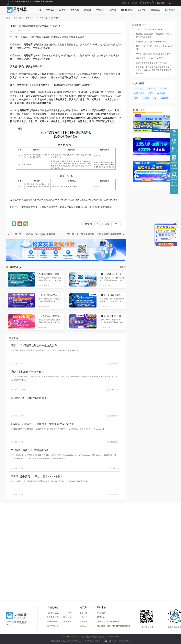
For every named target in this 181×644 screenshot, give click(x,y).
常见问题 (101, 613)
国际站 (134, 3)
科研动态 (43, 18)
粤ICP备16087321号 (93, 641)
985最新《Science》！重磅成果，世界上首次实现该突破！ (44, 424)
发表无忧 (75, 10)
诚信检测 (141, 10)
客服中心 (101, 617)
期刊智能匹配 (53, 626)
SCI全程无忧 (53, 617)
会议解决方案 (53, 613)
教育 (23, 37)
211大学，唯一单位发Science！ (29, 398)
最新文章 (67, 621)
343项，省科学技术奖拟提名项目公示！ (153, 54)
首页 (124, 3)
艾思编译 (87, 10)
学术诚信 (84, 621)
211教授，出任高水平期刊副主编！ (30, 450)
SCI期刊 (62, 10)
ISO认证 (83, 626)
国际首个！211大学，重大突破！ (150, 58)
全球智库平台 (53, 621)
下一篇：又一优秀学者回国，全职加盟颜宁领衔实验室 (96, 234)
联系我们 (84, 617)
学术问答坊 (31, 18)
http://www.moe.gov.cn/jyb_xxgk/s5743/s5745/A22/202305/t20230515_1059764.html (75, 200)
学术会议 (50, 10)
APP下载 (67, 613)
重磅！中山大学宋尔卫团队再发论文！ (153, 63)
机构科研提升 (127, 10)
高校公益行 (155, 10)
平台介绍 (84, 613)
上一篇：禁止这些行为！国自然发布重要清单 (31, 234)
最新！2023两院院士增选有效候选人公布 (34, 346)
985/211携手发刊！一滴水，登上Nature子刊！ (37, 476)
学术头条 (100, 10)
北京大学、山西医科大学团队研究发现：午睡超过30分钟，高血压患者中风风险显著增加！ (154, 70)
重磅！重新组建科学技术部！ (27, 372)
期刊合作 (67, 617)
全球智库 (112, 10)
